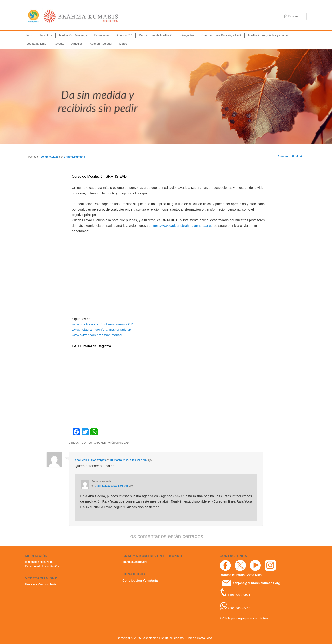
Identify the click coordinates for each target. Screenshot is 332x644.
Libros (123, 44)
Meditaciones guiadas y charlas (268, 35)
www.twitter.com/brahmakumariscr (97, 335)
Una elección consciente (41, 584)
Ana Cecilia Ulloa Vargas (90, 460)
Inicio (30, 35)
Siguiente (299, 157)
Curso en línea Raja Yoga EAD (221, 35)
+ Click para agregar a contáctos (244, 618)
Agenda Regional (101, 44)
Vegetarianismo (36, 44)
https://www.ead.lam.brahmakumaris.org (181, 226)
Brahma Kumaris (74, 157)
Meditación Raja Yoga (73, 35)
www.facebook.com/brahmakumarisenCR (102, 324)
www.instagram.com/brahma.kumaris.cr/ (101, 329)
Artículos (77, 44)
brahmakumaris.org (135, 562)
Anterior (281, 157)
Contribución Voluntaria (140, 580)
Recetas (59, 44)
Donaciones (102, 35)
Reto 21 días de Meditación (156, 35)
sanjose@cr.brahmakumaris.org (257, 583)
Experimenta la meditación (42, 566)
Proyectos (188, 35)
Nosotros (46, 35)
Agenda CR (124, 35)
